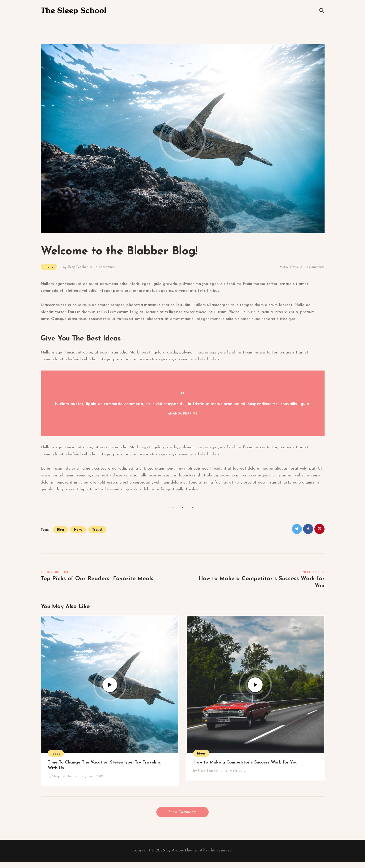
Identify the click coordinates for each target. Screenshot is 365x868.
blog (60, 530)
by (75, 267)
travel (97, 530)
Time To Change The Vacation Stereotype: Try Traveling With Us (105, 767)
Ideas (49, 267)
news (78, 530)
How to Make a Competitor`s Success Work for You (245, 764)
